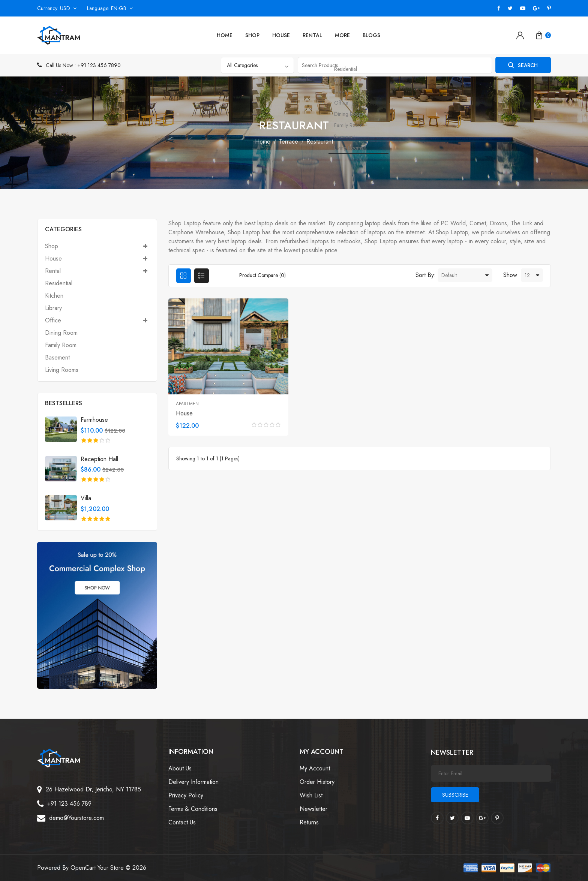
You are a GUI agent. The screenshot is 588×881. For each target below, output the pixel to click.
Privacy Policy (186, 795)
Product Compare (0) (263, 275)
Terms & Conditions (193, 809)
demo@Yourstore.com (76, 818)
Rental (312, 35)
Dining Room (61, 333)
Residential (59, 283)
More (342, 35)
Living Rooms (62, 370)
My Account (315, 768)
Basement (57, 357)
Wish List (311, 795)
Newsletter (313, 809)
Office (97, 320)
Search (521, 65)
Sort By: (426, 275)
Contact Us (182, 822)
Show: (511, 275)
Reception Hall (99, 459)
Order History (317, 782)
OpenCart (83, 868)
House (281, 35)
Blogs (371, 35)
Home (225, 35)
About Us (180, 768)
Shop (252, 35)
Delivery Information (193, 782)
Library (53, 308)
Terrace (289, 142)
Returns (309, 822)
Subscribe (455, 795)
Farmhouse (94, 420)
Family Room (61, 345)
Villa (86, 498)
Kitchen (54, 296)
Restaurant (320, 142)
